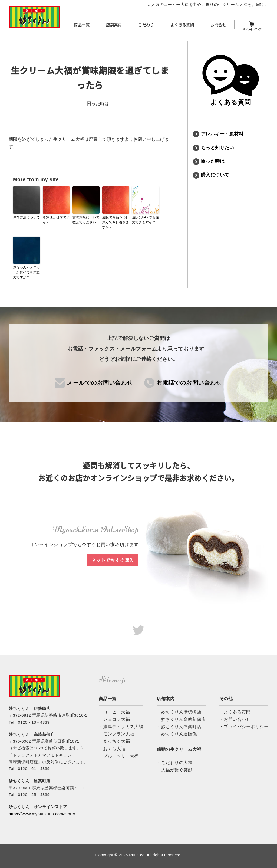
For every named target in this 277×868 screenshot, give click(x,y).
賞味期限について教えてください (86, 220)
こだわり (146, 25)
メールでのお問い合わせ (100, 383)
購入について (215, 175)
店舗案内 (114, 25)
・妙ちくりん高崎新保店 (181, 719)
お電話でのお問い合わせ (189, 383)
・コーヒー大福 (114, 712)
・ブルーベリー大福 (119, 756)
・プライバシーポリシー (244, 727)
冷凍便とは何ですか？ (56, 220)
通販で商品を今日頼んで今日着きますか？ (116, 222)
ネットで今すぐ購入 (113, 560)
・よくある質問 (235, 712)
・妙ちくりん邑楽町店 (179, 727)
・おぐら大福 (112, 749)
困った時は (213, 161)
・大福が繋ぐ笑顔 (174, 770)
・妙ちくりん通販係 (177, 734)
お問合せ (218, 25)
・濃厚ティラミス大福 (121, 727)
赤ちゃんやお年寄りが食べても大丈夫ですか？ (27, 272)
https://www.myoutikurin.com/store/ (42, 814)
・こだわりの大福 (174, 763)
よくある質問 (182, 25)
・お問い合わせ (235, 719)
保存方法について (27, 217)
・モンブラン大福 (117, 734)
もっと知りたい (217, 148)
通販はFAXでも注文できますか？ (145, 220)
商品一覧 (82, 25)
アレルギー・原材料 (222, 134)
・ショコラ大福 (114, 719)
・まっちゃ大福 (114, 741)
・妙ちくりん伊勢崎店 (179, 712)
